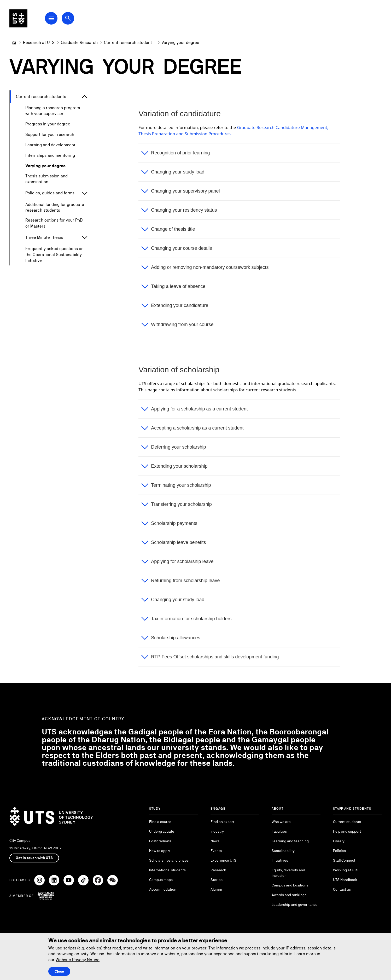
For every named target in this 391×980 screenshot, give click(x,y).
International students (167, 870)
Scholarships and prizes (169, 860)
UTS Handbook (345, 880)
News (215, 841)
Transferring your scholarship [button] (182, 504)
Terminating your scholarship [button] (181, 485)
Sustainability (283, 851)
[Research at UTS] (39, 43)
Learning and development (50, 145)
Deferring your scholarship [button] (179, 447)
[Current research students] (130, 43)
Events (216, 851)
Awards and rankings (289, 895)
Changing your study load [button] (178, 172)
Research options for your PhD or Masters (54, 223)
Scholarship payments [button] (174, 523)
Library (339, 841)
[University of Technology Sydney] (14, 43)
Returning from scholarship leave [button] (186, 581)
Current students (347, 822)
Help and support (347, 831)
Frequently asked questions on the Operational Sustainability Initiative (54, 255)
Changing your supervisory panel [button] (186, 191)
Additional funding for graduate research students (55, 207)
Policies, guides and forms (50, 193)
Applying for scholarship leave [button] (182, 561)
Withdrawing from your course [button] (182, 324)
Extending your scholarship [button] (179, 466)
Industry (217, 831)
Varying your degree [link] (180, 42)
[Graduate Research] (79, 43)
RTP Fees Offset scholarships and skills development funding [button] (215, 657)
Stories (217, 880)
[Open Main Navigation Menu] (53, 19)
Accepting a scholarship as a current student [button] (197, 428)
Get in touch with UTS (34, 858)
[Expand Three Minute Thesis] (85, 238)
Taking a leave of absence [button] (178, 286)
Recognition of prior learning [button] (181, 153)
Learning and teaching (290, 841)
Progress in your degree (48, 124)
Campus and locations (290, 885)
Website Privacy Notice (78, 960)
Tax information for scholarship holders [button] (191, 619)
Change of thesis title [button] (173, 229)
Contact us (342, 889)
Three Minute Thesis (44, 237)
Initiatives (280, 860)
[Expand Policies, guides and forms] (85, 193)
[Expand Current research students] (85, 97)
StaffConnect (344, 860)
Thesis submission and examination (46, 179)
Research (218, 870)
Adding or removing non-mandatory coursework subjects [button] (210, 267)
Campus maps (161, 880)
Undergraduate (162, 831)
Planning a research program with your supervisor (53, 111)
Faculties (279, 831)
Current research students (41, 97)
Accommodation (163, 889)
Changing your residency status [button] (184, 210)
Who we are (281, 822)
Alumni (216, 889)
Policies (339, 851)
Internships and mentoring (50, 155)
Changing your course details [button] (182, 248)
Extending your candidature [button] (180, 305)
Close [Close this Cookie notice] (59, 971)
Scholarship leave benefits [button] (179, 542)
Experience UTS (223, 860)
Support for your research (50, 134)
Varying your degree (45, 166)
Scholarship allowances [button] (176, 638)
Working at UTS (346, 870)
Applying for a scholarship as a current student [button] (200, 409)
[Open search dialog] (70, 19)
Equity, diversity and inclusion (288, 873)
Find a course (160, 822)
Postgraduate (160, 841)
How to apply (160, 851)
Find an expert (222, 822)
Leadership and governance (295, 904)
